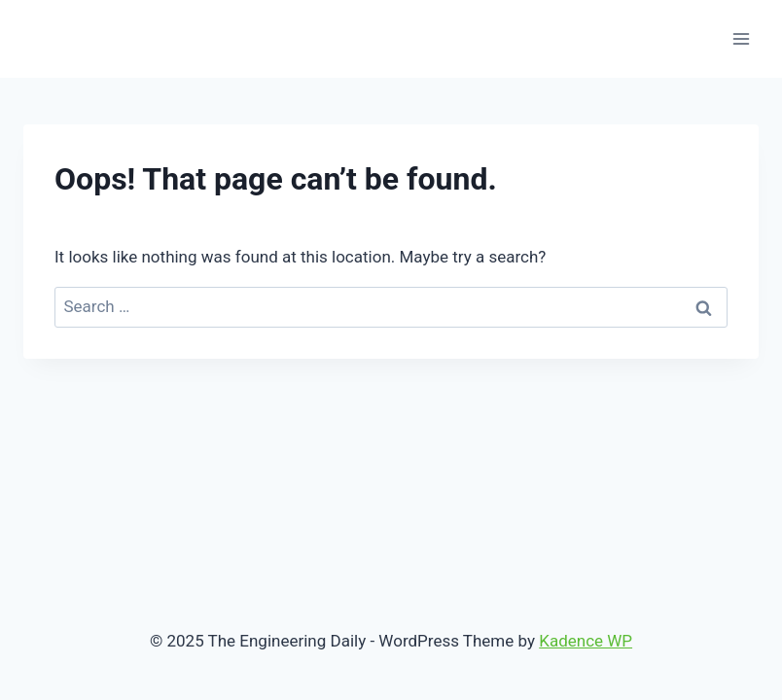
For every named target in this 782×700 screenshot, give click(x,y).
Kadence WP (586, 641)
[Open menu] (741, 38)
